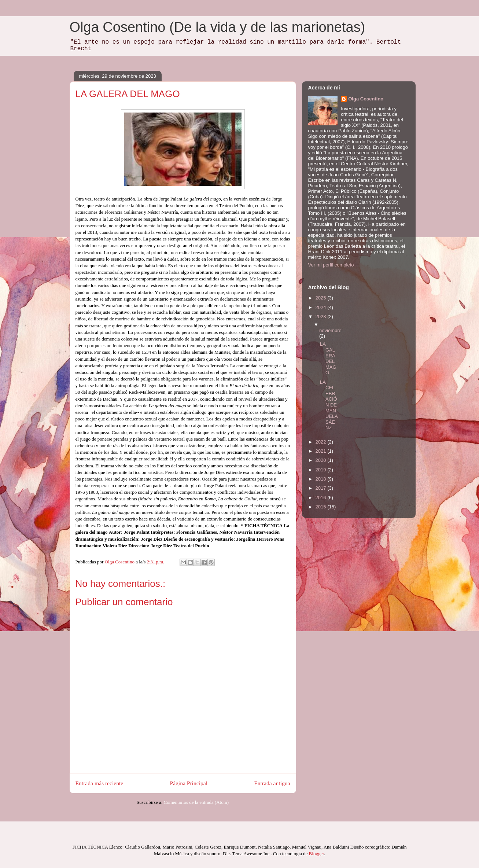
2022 (322, 442)
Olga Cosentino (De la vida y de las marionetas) (218, 27)
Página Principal (189, 783)
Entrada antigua (272, 783)
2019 (322, 470)
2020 (322, 460)
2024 (322, 307)
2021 (322, 451)
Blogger (316, 854)
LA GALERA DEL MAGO (328, 358)
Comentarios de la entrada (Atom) (196, 802)
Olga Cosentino (366, 99)
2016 (322, 498)
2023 (322, 317)
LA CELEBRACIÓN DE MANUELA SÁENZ (329, 405)
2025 (322, 298)
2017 (322, 488)
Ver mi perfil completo (331, 265)
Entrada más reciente (100, 783)
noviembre (330, 330)
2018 (322, 479)
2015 (322, 507)
